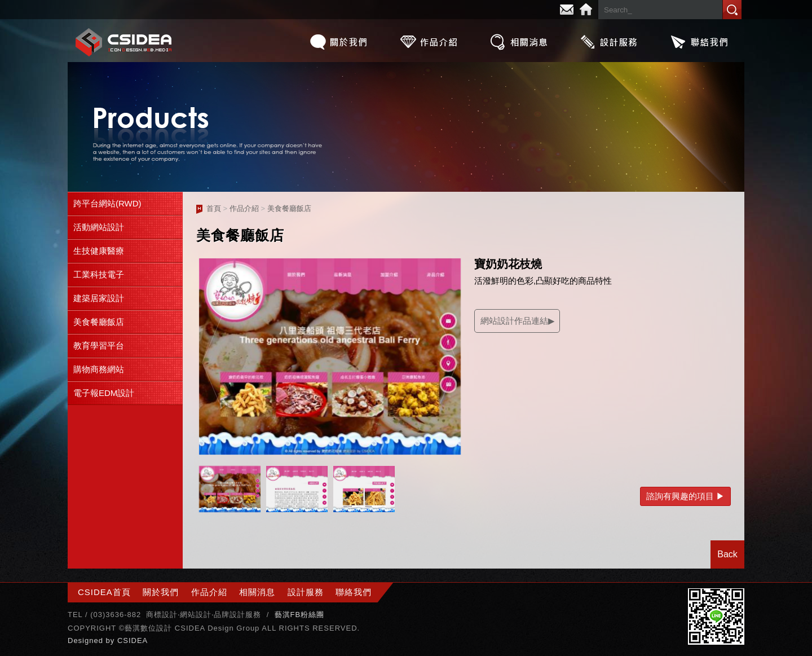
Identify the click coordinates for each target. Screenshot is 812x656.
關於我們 (338, 42)
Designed (87, 640)
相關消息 (519, 42)
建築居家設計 (99, 298)
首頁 (214, 208)
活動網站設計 (99, 227)
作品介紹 (429, 42)
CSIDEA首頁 (104, 592)
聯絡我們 (699, 42)
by (112, 640)
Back (727, 554)
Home (586, 10)
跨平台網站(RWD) (107, 203)
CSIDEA (133, 640)
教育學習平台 (99, 345)
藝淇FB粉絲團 (300, 615)
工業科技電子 (99, 274)
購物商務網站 (99, 369)
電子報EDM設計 (104, 393)
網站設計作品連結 (514, 321)
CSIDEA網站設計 (124, 42)
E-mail (567, 10)
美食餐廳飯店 (99, 322)
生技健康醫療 (99, 251)
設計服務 (609, 42)
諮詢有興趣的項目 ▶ (685, 496)
